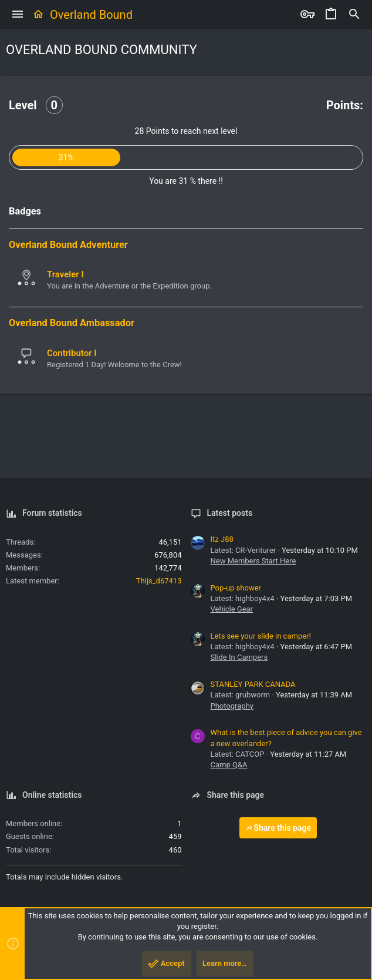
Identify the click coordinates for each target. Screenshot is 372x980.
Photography (232, 706)
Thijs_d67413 (159, 581)
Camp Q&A (229, 765)
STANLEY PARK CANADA (253, 684)
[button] (18, 15)
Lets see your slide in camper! (261, 636)
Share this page (278, 828)
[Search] (354, 15)
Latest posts (230, 513)
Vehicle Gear (232, 609)
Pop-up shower (236, 588)
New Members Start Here (253, 561)
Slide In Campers (239, 657)
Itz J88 (222, 539)
